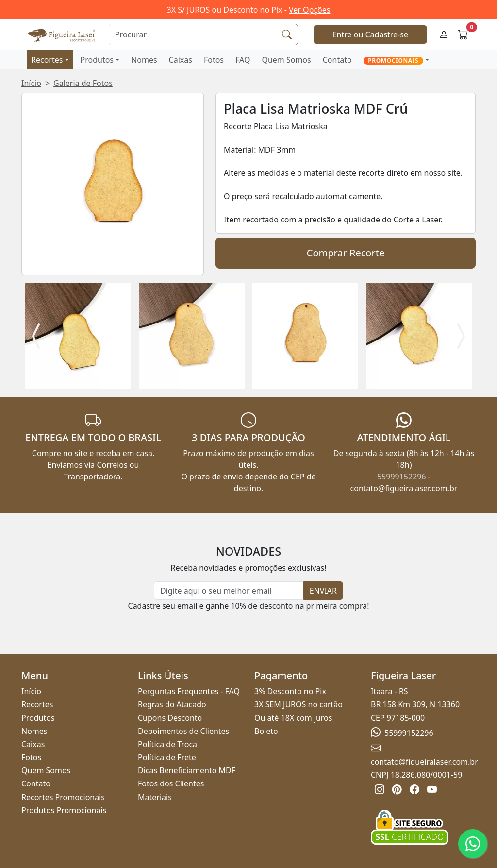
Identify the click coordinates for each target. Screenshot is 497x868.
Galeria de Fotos (83, 83)
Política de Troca (167, 744)
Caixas (181, 60)
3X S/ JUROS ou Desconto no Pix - (249, 10)
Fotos (214, 60)
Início (31, 83)
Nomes (144, 60)
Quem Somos (286, 60)
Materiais (155, 797)
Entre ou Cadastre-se (370, 34)
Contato (337, 60)
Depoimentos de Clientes (183, 731)
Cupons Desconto (170, 718)
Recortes (47, 60)
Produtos (97, 60)
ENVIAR (323, 591)
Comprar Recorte (346, 253)
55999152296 (402, 477)
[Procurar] (191, 34)
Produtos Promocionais (64, 810)
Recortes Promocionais (63, 797)
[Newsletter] (229, 591)
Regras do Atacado (172, 704)
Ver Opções (309, 10)
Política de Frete (167, 757)
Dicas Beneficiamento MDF (187, 770)
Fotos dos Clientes (171, 783)
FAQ (243, 60)
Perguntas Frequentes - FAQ (189, 691)
